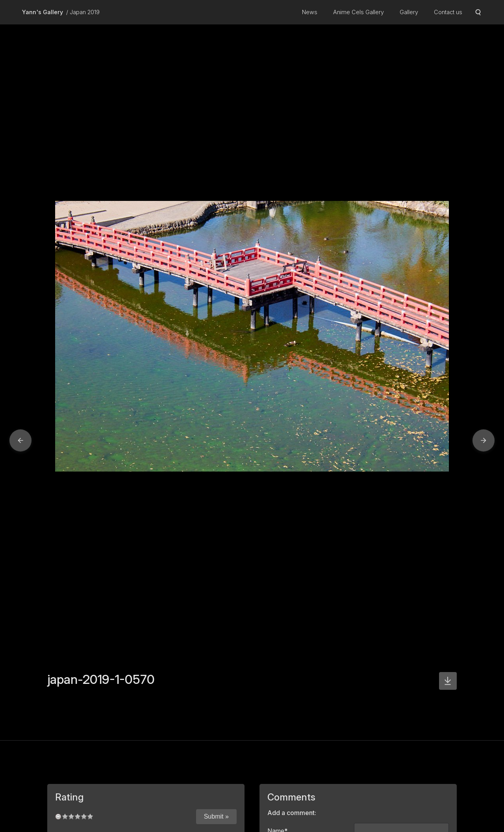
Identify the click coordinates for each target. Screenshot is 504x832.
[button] (20, 440)
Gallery (409, 12)
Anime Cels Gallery (359, 12)
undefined (58, 816)
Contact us (448, 12)
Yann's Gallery (43, 12)
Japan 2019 (85, 12)
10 (90, 816)
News (310, 12)
